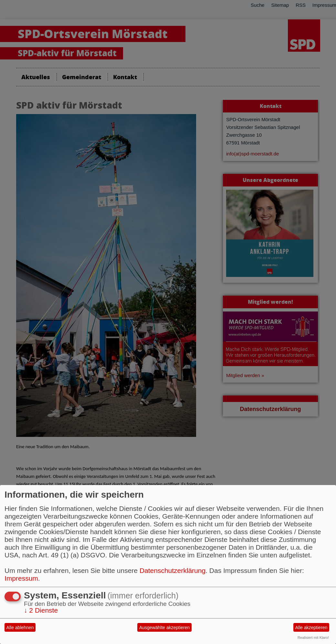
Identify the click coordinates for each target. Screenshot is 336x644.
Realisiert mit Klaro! (313, 638)
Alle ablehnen (20, 628)
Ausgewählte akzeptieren (164, 628)
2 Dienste (41, 610)
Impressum (21, 578)
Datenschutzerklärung (173, 570)
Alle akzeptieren (311, 628)
